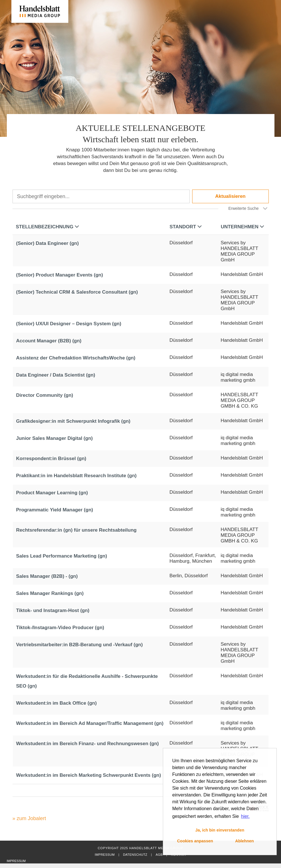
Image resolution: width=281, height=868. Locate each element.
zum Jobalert (31, 818)
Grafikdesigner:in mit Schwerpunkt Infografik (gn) (73, 421)
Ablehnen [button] (245, 841)
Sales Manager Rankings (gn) (50, 593)
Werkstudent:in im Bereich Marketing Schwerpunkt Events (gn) (89, 775)
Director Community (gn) (45, 395)
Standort (186, 227)
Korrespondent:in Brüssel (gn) (51, 459)
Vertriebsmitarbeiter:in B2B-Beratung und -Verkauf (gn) (80, 645)
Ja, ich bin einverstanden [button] (220, 830)
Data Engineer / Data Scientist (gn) (56, 375)
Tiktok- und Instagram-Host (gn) (53, 610)
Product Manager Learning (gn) (52, 493)
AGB (159, 855)
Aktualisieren (230, 196)
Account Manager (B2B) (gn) (49, 341)
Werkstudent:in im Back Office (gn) (57, 703)
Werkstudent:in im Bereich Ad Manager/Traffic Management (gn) (90, 723)
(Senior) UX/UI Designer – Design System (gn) (69, 324)
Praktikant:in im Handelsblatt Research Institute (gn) (76, 476)
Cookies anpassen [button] (195, 841)
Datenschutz (135, 855)
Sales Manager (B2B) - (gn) (47, 576)
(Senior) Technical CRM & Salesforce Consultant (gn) (77, 292)
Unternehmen (242, 227)
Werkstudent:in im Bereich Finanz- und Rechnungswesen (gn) (88, 744)
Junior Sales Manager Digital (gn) (55, 438)
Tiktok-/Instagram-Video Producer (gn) (60, 628)
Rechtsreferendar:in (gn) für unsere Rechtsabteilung (76, 530)
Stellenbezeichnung (47, 227)
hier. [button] (245, 816)
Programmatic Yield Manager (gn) (55, 510)
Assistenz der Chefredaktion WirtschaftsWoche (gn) (76, 358)
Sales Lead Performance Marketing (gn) (62, 556)
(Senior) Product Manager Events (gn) (60, 275)
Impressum (105, 855)
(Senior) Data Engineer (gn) (48, 243)
